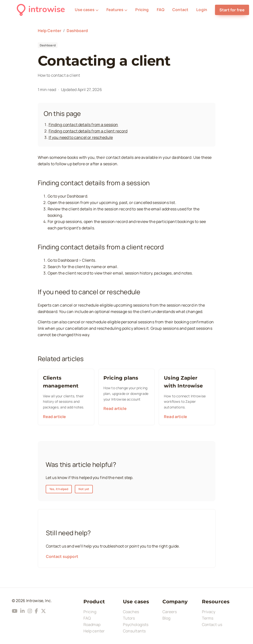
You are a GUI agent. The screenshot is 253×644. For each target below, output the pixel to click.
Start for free (232, 10)
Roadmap (92, 625)
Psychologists (136, 625)
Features (117, 10)
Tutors (129, 618)
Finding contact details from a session (83, 125)
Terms (208, 618)
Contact (180, 10)
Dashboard (77, 31)
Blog (166, 618)
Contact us (212, 625)
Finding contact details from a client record (88, 131)
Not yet (84, 489)
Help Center (50, 31)
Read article (55, 417)
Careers (170, 612)
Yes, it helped (59, 489)
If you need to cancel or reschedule (81, 137)
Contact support (62, 556)
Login (202, 10)
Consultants (134, 631)
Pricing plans (121, 378)
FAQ (161, 10)
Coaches (131, 612)
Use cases (87, 10)
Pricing (142, 10)
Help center (94, 631)
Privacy (209, 612)
